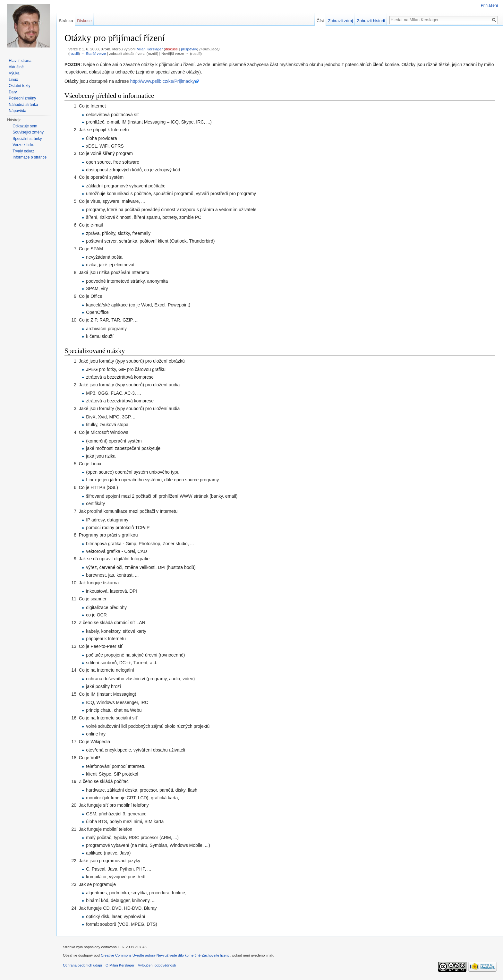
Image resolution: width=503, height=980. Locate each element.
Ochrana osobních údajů (82, 965)
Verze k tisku (23, 145)
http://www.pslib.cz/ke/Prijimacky (163, 81)
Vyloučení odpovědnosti (157, 965)
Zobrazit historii (371, 21)
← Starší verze (94, 53)
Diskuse (84, 21)
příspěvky (189, 49)
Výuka (14, 73)
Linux (13, 80)
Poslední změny (22, 98)
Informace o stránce (30, 157)
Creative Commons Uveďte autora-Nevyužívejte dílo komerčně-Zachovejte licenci (166, 955)
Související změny (28, 132)
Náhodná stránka (23, 105)
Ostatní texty (19, 86)
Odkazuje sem (25, 126)
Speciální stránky (27, 139)
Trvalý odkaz (23, 151)
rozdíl (74, 53)
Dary (13, 92)
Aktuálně (16, 67)
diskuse (172, 49)
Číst (320, 21)
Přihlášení (489, 5)
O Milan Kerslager (120, 965)
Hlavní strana (20, 61)
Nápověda (17, 111)
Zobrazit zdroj (341, 21)
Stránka (66, 21)
